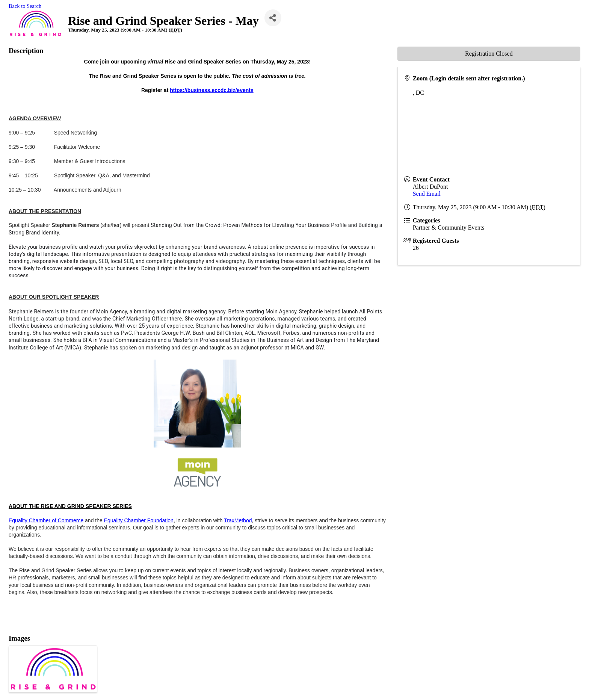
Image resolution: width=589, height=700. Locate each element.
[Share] (273, 18)
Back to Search (25, 6)
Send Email (427, 194)
